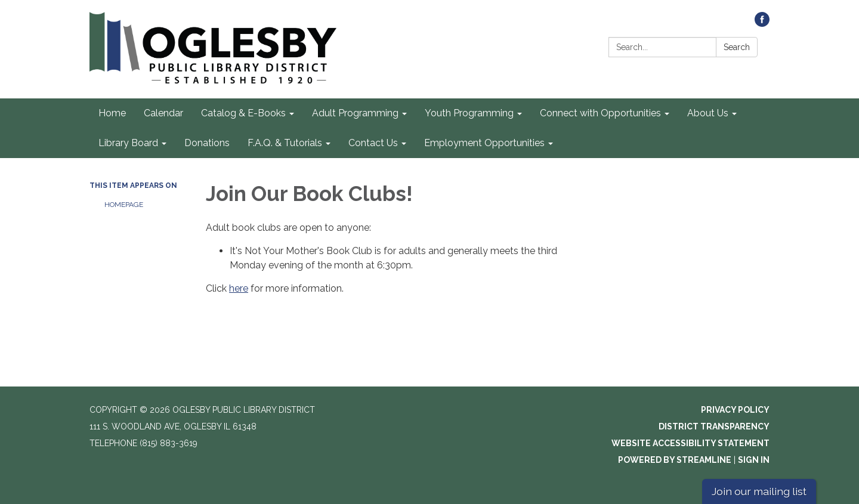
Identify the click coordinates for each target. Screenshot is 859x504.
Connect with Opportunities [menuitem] (600, 113)
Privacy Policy (735, 410)
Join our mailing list (759, 491)
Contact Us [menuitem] (373, 143)
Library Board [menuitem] (128, 143)
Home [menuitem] (112, 113)
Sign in (754, 460)
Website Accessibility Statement (690, 443)
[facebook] (762, 24)
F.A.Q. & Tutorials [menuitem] (285, 143)
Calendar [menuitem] (163, 113)
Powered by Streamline (675, 460)
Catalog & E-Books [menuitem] (243, 113)
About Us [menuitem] (708, 113)
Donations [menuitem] (207, 143)
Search (737, 47)
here (239, 288)
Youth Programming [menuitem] (469, 113)
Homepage (124, 205)
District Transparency (714, 426)
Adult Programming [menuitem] (355, 113)
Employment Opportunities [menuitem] (484, 143)
